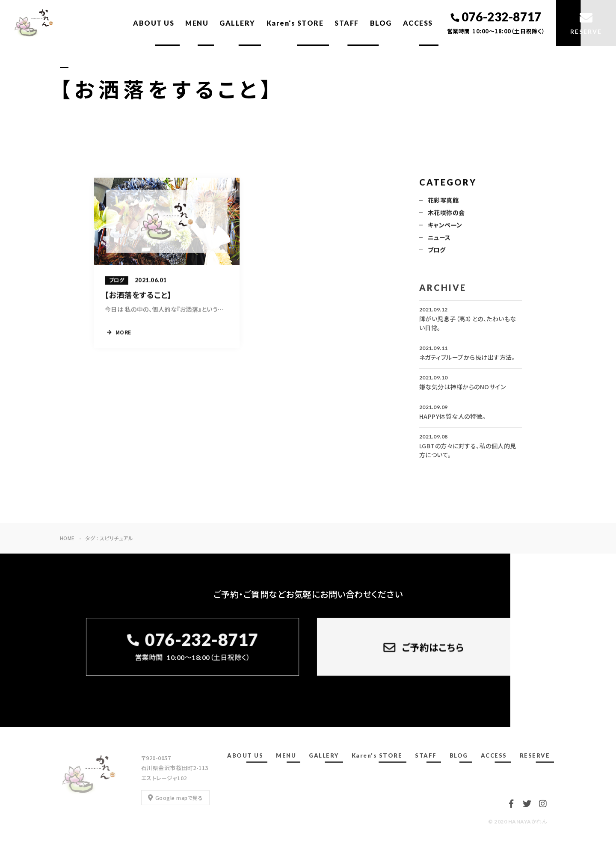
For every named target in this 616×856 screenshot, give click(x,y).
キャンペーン (445, 225)
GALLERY (237, 23)
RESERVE (535, 755)
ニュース (439, 238)
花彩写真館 (443, 201)
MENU (197, 23)
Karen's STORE (295, 23)
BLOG (381, 23)
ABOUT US (154, 23)
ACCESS (418, 23)
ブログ (437, 250)
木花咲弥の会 (446, 213)
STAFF (347, 23)
